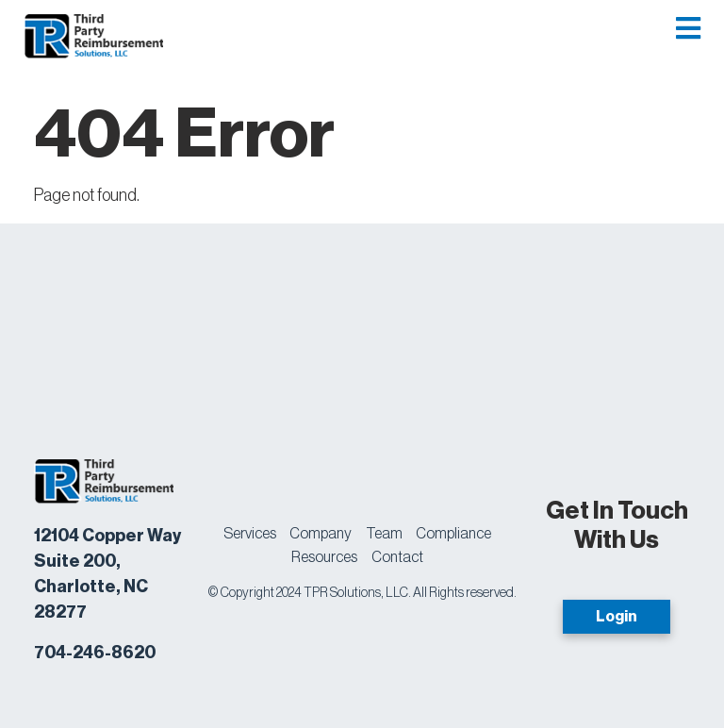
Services (250, 534)
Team (384, 534)
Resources (324, 557)
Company (321, 534)
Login (617, 617)
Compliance (453, 534)
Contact (397, 557)
